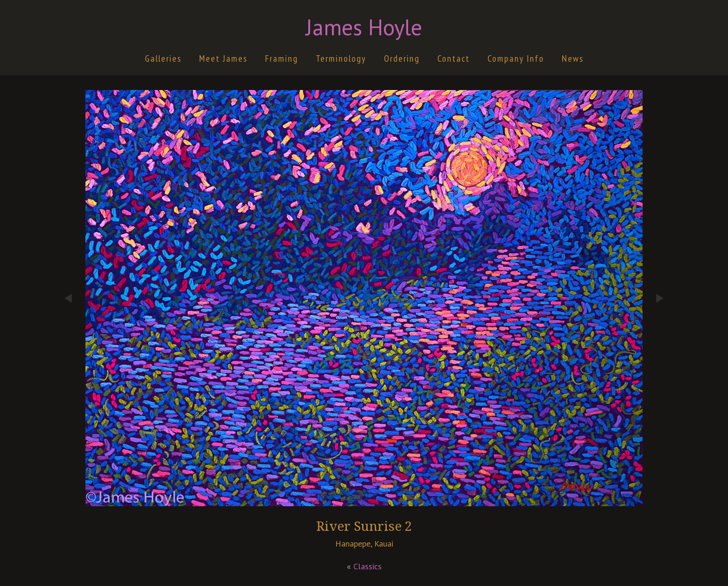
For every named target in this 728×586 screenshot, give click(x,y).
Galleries (163, 58)
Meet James (223, 58)
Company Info (516, 58)
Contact (454, 58)
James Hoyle (364, 27)
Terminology (341, 58)
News (573, 58)
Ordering (402, 58)
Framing (282, 58)
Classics (367, 566)
